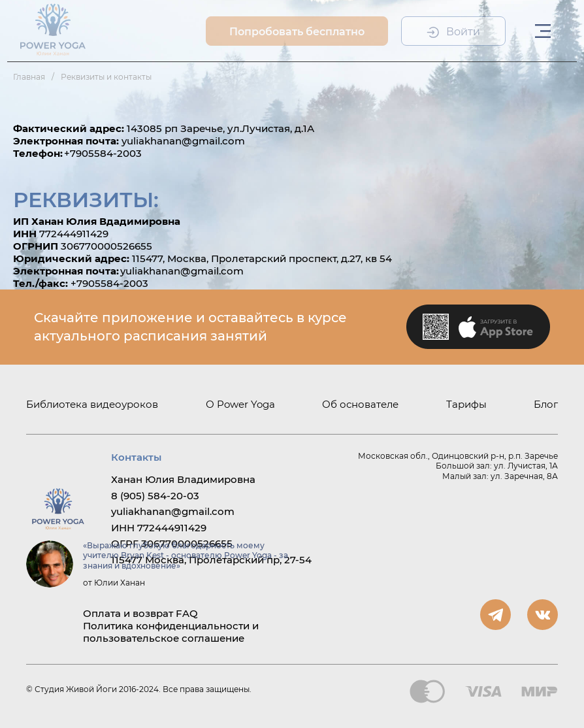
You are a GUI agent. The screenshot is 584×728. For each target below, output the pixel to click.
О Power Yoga (240, 404)
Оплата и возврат (128, 613)
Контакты (136, 457)
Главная (29, 77)
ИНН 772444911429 (159, 528)
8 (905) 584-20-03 (155, 496)
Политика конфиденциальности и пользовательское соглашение (171, 632)
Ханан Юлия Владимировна (183, 479)
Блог (546, 404)
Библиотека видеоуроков (92, 404)
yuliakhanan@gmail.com (173, 511)
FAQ (187, 613)
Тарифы (466, 404)
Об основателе (360, 404)
